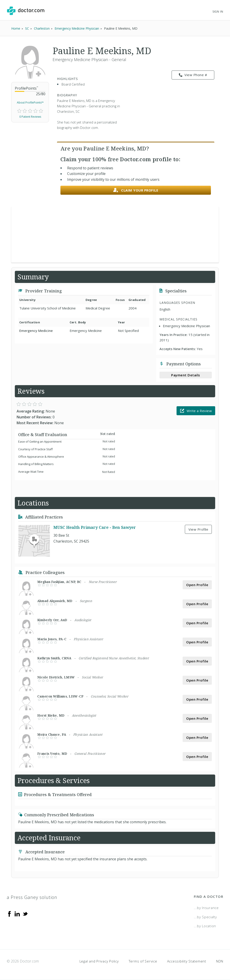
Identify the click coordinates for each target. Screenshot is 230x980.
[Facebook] (9, 914)
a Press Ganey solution (32, 897)
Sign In (218, 12)
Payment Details (186, 375)
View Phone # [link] (193, 75)
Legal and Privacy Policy (99, 961)
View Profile (198, 529)
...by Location (205, 926)
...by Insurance (206, 908)
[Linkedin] (17, 914)
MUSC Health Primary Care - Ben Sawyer (95, 527)
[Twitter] (25, 914)
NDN (220, 961)
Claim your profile (136, 190)
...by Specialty (205, 917)
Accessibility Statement (187, 961)
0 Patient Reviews (30, 117)
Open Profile (197, 585)
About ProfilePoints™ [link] (30, 103)
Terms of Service (143, 961)
